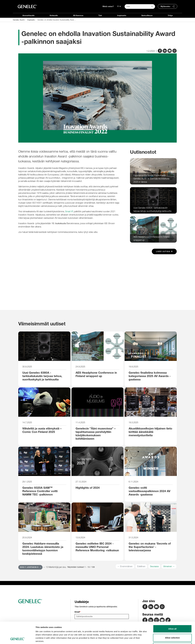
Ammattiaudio (29, 15)
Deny (172, 626)
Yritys (170, 15)
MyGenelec (165, 6)
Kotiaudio (54, 15)
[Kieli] (119, 6)
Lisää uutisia (164, 251)
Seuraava (154, 566)
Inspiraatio (122, 15)
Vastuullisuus (147, 15)
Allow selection (172, 617)
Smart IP (69, 211)
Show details (142, 639)
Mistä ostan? (108, 6)
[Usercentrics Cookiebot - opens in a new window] (18, 639)
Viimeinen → (169, 566)
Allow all (172, 608)
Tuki (100, 15)
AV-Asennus (78, 15)
